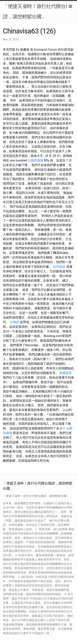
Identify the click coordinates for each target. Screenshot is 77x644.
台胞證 (14, 322)
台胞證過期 (36, 160)
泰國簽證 (65, 373)
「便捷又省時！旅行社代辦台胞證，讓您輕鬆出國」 (37, 11)
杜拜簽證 (59, 267)
